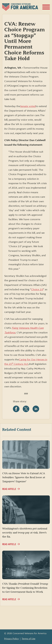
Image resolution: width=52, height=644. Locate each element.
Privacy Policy (11, 639)
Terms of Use (28, 639)
